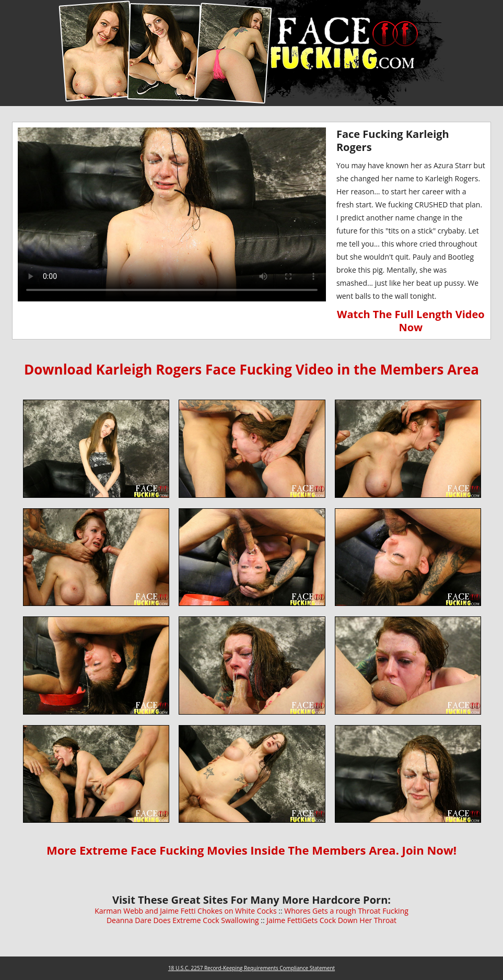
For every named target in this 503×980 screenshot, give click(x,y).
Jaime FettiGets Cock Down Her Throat (331, 920)
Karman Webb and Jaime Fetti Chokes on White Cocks (185, 911)
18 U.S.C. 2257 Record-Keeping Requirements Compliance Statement (251, 968)
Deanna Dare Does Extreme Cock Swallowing (184, 920)
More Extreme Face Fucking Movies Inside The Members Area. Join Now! (251, 850)
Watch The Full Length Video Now (411, 321)
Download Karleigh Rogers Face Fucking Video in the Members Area (251, 369)
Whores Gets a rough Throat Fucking (346, 911)
